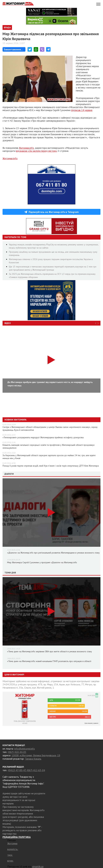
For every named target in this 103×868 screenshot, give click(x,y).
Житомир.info (26, 148)
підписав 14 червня (82, 110)
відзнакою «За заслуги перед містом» (37, 151)
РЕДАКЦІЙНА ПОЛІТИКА (17, 837)
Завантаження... (13, 49)
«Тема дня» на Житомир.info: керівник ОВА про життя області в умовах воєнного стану (50, 651)
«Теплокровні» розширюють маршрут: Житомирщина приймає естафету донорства (43, 437)
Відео (8, 323)
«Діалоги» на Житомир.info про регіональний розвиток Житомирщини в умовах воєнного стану (53, 553)
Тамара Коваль (33, 759)
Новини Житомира (15, 420)
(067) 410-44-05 (17, 752)
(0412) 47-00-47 (17, 770)
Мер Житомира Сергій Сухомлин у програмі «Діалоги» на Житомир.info (42, 562)
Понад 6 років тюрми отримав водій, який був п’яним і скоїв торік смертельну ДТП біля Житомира (51, 466)
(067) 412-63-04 (36, 770)
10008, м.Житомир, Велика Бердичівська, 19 (36, 755)
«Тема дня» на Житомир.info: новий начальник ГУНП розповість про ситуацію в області (49, 661)
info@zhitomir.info (25, 749)
